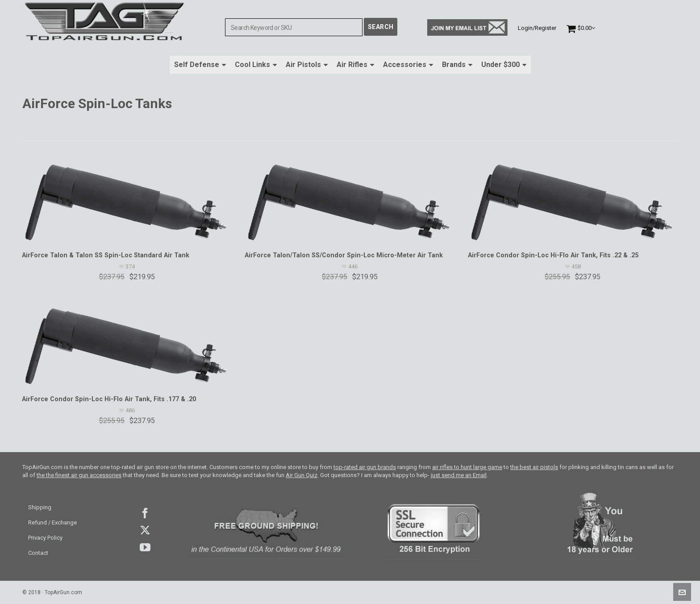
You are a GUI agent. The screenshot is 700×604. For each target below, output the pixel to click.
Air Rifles (355, 65)
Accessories (408, 65)
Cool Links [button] (256, 65)
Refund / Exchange (52, 522)
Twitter (145, 530)
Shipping (40, 507)
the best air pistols (534, 467)
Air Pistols (307, 65)
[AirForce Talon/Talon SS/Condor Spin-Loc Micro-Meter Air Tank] (350, 199)
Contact (38, 553)
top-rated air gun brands (365, 467)
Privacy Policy (45, 538)
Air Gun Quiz (302, 475)
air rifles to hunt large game (467, 467)
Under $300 (504, 65)
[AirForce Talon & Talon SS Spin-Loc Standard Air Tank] (127, 199)
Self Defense (200, 65)
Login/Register (537, 28)
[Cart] (581, 28)
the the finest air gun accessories (79, 475)
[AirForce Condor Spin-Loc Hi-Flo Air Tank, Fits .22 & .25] (573, 199)
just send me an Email (459, 475)
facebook (145, 513)
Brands (457, 65)
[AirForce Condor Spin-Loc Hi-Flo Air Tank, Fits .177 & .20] (127, 343)
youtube (145, 547)
